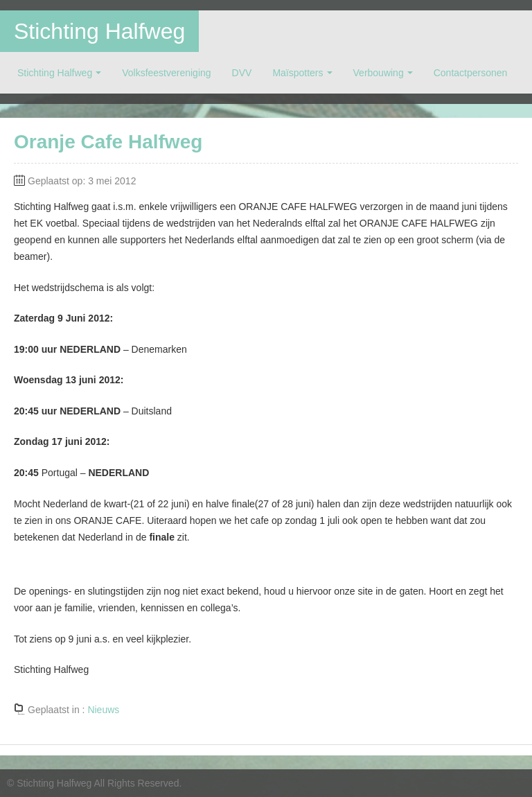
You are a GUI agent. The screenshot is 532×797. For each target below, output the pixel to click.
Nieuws (103, 710)
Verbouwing (379, 73)
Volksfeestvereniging (166, 73)
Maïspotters (298, 73)
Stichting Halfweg (99, 31)
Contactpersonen (471, 73)
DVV (242, 73)
